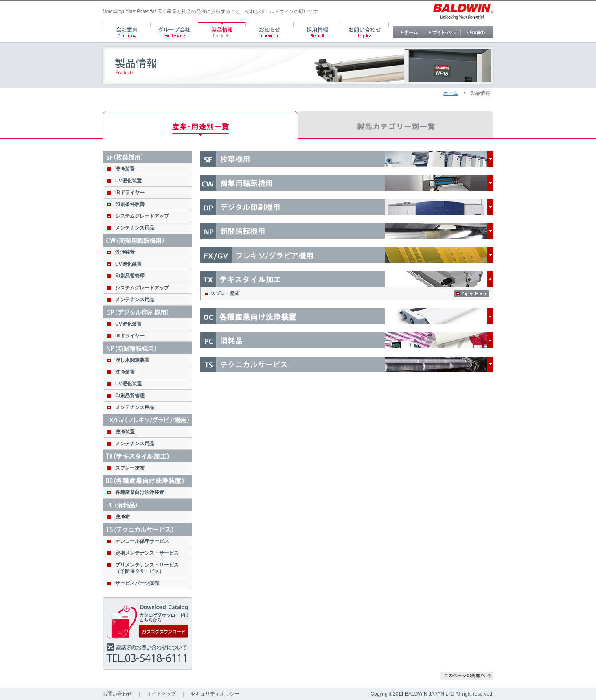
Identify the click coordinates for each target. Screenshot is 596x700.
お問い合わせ (117, 694)
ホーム (451, 93)
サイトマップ (161, 694)
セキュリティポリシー (215, 694)
